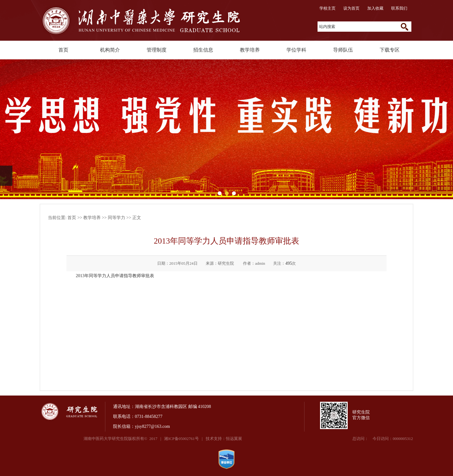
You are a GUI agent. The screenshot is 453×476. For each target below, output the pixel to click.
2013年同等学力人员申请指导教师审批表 (115, 276)
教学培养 (250, 50)
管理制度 (157, 50)
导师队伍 (343, 50)
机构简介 (110, 50)
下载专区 (390, 50)
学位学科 (296, 50)
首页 (63, 50)
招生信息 (203, 50)
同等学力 (117, 218)
